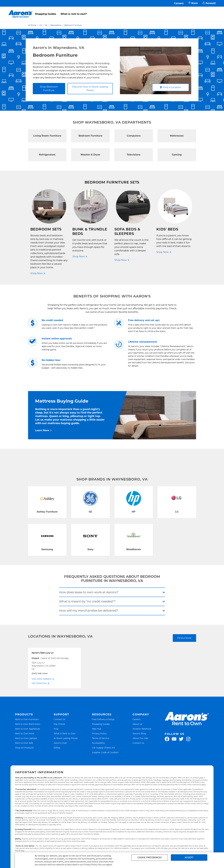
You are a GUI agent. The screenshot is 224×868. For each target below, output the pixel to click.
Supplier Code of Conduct (105, 752)
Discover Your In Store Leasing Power (90, 88)
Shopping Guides (46, 14)
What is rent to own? (74, 14)
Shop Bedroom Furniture (49, 88)
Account (209, 3)
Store (193, 3)
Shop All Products (24, 748)
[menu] (112, 11)
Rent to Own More (25, 733)
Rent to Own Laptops (26, 738)
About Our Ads (140, 738)
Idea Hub (97, 729)
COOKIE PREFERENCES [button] (150, 858)
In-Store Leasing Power (66, 738)
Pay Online (59, 724)
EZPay (57, 748)
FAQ (56, 729)
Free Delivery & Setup (103, 719)
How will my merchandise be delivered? (89, 611)
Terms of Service (101, 738)
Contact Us (60, 719)
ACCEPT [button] (189, 858)
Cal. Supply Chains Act (104, 748)
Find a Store (184, 638)
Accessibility (98, 743)
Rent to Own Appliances (28, 729)
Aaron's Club (60, 743)
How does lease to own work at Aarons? (89, 592)
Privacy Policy (99, 733)
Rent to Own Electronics (28, 724)
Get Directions (39, 683)
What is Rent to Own (65, 733)
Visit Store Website (41, 679)
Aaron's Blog (139, 733)
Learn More (42, 430)
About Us (137, 724)
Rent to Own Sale (24, 743)
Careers (179, 3)
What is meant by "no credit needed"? (87, 601)
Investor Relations (142, 729)
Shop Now (37, 273)
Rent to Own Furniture (27, 719)
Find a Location (170, 87)
